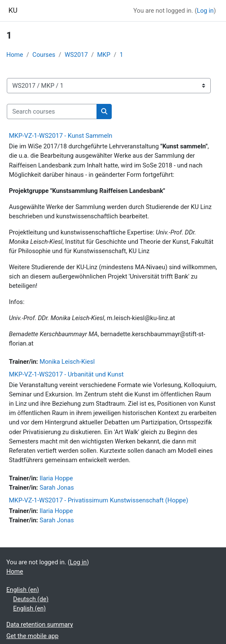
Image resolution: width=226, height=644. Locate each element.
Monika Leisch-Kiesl (67, 362)
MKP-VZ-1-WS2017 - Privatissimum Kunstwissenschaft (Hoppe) (99, 500)
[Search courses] (52, 112)
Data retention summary (40, 624)
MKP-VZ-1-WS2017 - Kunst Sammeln (61, 136)
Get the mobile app (32, 636)
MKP (103, 55)
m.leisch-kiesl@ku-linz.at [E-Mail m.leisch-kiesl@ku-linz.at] (141, 318)
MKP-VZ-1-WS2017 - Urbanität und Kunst (66, 374)
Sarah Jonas (56, 488)
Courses (44, 55)
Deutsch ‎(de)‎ (31, 599)
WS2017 (76, 55)
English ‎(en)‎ (23, 590)
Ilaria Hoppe (56, 478)
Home (15, 55)
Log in (205, 11)
